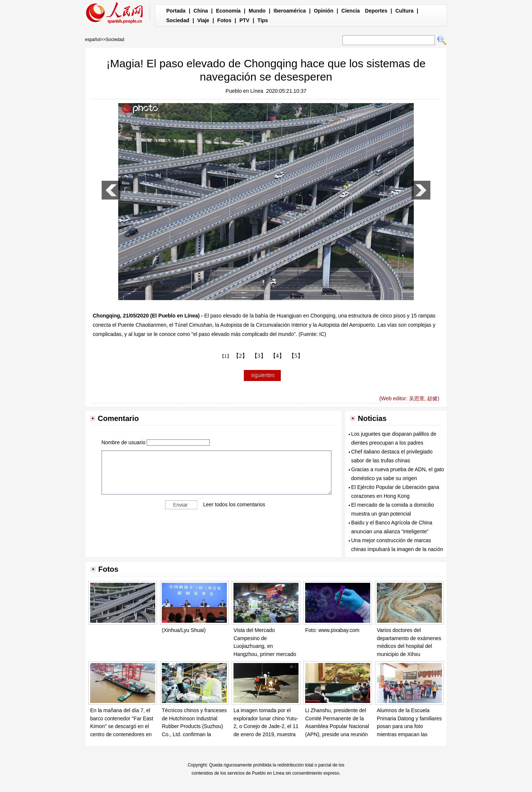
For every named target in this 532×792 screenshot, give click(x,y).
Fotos (224, 20)
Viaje (203, 20)
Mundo (257, 11)
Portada (176, 11)
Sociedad (178, 20)
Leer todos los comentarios (234, 504)
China (201, 11)
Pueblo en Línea (245, 91)
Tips (263, 20)
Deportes (376, 11)
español (93, 40)
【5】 (296, 356)
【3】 (259, 356)
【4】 (277, 356)
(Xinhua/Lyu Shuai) (184, 630)
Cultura (404, 11)
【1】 (226, 356)
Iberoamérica (290, 11)
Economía (228, 11)
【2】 (241, 356)
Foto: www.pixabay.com (332, 630)
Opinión (323, 11)
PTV (244, 20)
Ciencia (351, 11)
